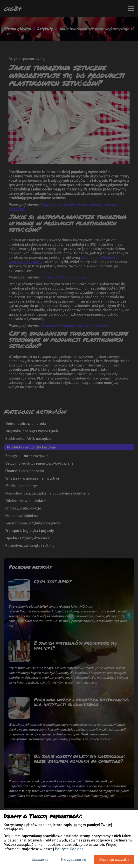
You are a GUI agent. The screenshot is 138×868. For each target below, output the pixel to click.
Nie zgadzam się (74, 860)
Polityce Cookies (69, 849)
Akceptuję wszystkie (114, 860)
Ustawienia (40, 860)
